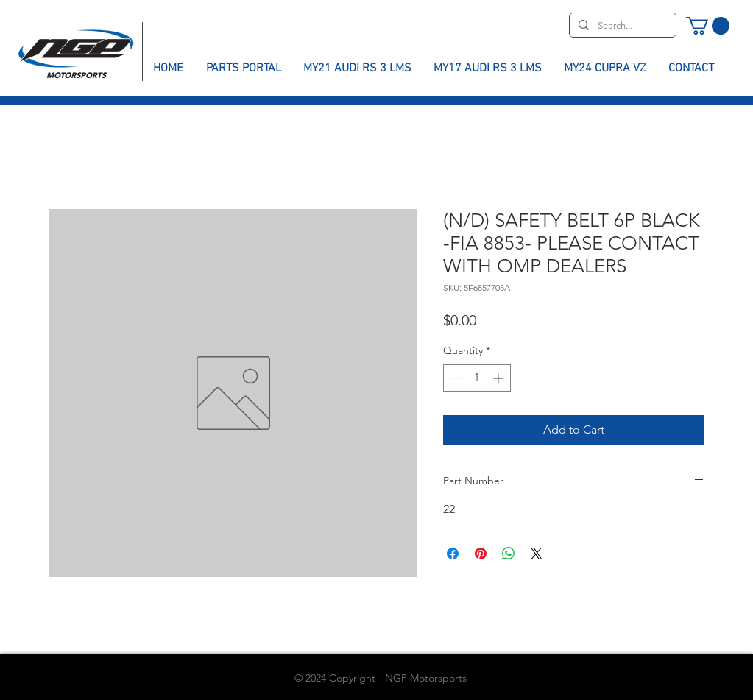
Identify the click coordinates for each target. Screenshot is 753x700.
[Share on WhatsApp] (509, 554)
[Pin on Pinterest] (481, 554)
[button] (708, 26)
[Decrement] (455, 378)
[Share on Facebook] (453, 554)
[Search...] (621, 26)
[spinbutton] (477, 378)
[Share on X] (537, 554)
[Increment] (499, 378)
